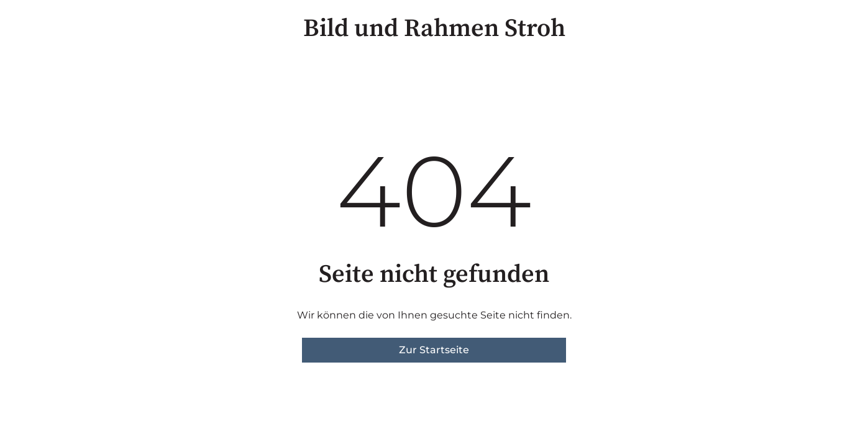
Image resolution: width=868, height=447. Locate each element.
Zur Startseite (434, 350)
